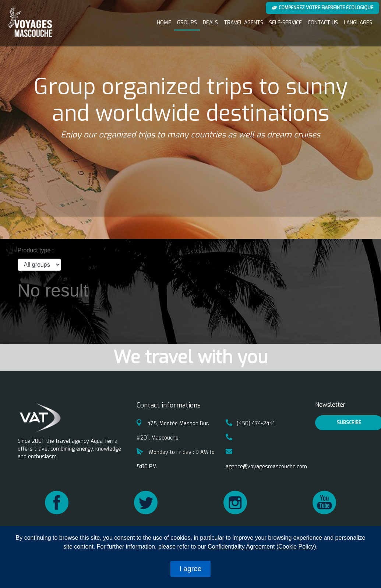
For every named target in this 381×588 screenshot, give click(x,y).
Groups (187, 23)
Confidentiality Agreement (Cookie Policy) (262, 547)
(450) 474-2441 (250, 423)
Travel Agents (244, 23)
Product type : (36, 250)
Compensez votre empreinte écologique (323, 8)
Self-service (285, 23)
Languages (358, 23)
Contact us (323, 23)
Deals (210, 23)
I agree (191, 569)
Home (164, 23)
